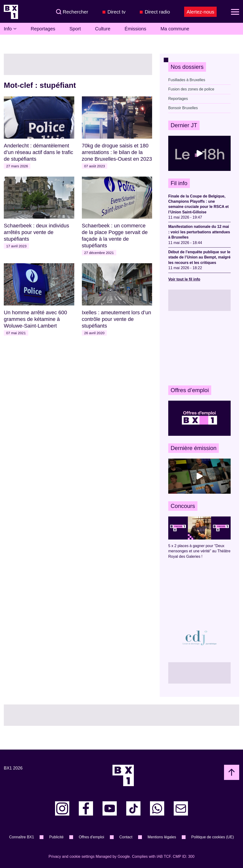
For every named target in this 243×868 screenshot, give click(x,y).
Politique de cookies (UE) (213, 837)
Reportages (43, 29)
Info (10, 29)
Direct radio (157, 12)
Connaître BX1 (21, 837)
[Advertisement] (199, 348)
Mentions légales (162, 837)
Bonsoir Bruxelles (183, 108)
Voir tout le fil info (184, 279)
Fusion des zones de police (191, 89)
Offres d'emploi (91, 837)
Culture (103, 29)
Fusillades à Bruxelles (187, 80)
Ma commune (175, 29)
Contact (126, 837)
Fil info (179, 183)
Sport (75, 29)
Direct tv (117, 12)
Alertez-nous (200, 12)
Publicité (56, 837)
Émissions (135, 29)
